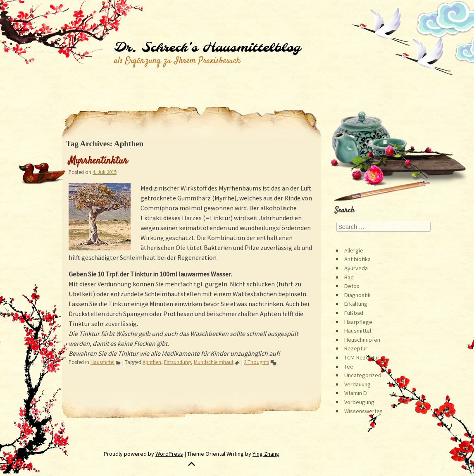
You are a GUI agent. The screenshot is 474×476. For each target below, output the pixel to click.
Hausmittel (102, 362)
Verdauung (357, 384)
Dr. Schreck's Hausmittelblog (207, 48)
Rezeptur (356, 348)
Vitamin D (356, 393)
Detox (352, 286)
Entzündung (177, 362)
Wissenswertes (363, 411)
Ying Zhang (266, 454)
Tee (349, 367)
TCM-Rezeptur (362, 357)
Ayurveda (356, 268)
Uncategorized (363, 375)
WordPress (169, 454)
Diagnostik (357, 295)
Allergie (354, 250)
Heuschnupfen (362, 340)
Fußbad (354, 313)
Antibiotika (357, 259)
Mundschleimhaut (214, 362)
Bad (349, 277)
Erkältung (356, 304)
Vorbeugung (359, 402)
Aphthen (152, 362)
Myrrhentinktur (98, 161)
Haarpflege (358, 322)
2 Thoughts (256, 362)
